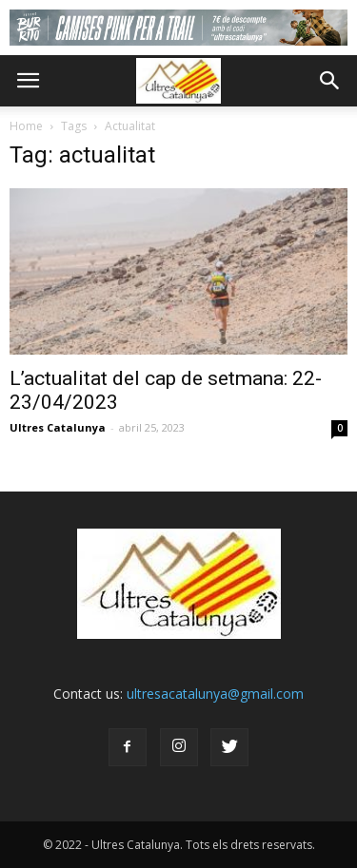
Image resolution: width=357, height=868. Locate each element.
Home (26, 126)
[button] (330, 81)
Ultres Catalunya (58, 427)
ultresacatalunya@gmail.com (215, 694)
